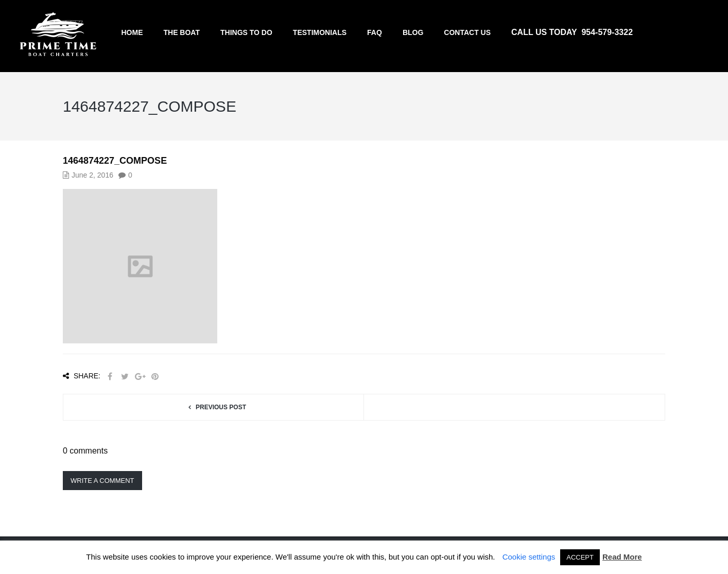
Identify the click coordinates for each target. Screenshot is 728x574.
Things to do (246, 32)
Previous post (221, 407)
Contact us (467, 32)
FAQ (375, 32)
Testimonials (320, 32)
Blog (413, 32)
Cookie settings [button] (529, 557)
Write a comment (102, 481)
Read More (622, 557)
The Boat (181, 32)
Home (132, 32)
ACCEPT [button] (580, 557)
